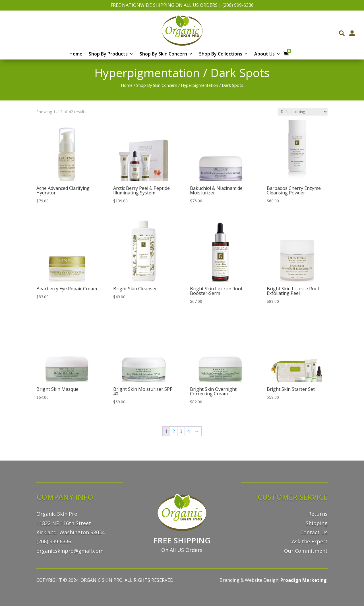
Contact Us (314, 532)
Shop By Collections (221, 54)
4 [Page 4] (188, 431)
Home (76, 54)
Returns (318, 514)
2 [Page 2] (174, 431)
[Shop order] (303, 112)
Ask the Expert (310, 541)
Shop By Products (108, 54)
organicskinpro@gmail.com (70, 551)
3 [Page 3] (181, 431)
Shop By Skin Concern (163, 54)
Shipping (317, 523)
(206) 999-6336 (238, 5)
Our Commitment (306, 551)
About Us (264, 54)
